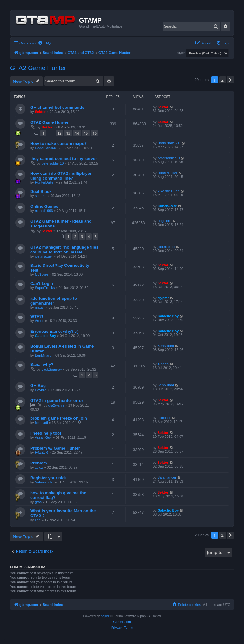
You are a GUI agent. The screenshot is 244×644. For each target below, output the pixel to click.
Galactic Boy (168, 316)
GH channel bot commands (57, 107)
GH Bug (38, 386)
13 (68, 133)
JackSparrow (52, 369)
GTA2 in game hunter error (57, 401)
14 (77, 133)
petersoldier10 (53, 163)
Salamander (44, 482)
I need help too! (46, 433)
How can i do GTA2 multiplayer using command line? (61, 176)
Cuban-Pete (167, 206)
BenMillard (43, 355)
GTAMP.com (122, 622)
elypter (163, 298)
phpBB (105, 616)
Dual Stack (41, 191)
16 (95, 133)
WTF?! (37, 316)
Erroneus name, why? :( (54, 331)
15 (86, 133)
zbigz (39, 467)
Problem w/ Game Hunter (55, 448)
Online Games (44, 206)
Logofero (164, 221)
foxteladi (41, 423)
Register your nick (48, 478)
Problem (39, 463)
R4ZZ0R (42, 452)
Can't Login (42, 283)
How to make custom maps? (58, 144)
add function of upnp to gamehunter (54, 301)
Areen (40, 321)
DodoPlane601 (47, 148)
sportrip (41, 196)
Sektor (40, 112)
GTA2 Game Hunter (38, 68)
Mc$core (42, 274)
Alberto (163, 364)
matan (40, 307)
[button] (230, 80)
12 (60, 133)
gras (38, 502)
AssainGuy (43, 437)
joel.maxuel (44, 256)
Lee (38, 520)
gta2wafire (56, 405)
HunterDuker (45, 182)
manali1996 (44, 211)
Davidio (41, 390)
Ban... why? (42, 364)
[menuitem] (44, 43)
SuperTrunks (45, 288)
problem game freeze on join (59, 418)
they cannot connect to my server (64, 158)
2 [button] (223, 80)
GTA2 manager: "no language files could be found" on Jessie (64, 250)
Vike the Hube (169, 191)
